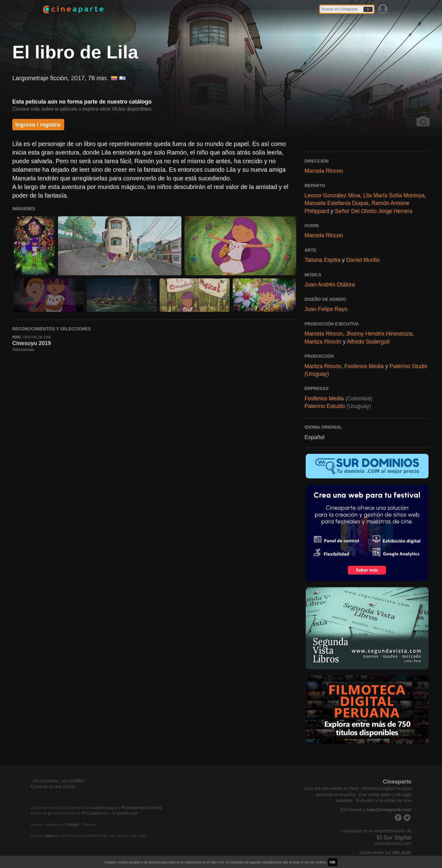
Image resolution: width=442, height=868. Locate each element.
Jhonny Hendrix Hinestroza (379, 334)
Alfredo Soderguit (368, 342)
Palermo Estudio (325, 406)
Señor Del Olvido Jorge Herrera (374, 211)
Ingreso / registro (38, 125)
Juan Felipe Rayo (326, 309)
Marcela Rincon (324, 171)
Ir (368, 9)
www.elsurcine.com (393, 843)
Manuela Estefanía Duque (336, 203)
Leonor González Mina (332, 195)
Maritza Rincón (323, 342)
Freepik (72, 825)
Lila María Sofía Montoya (394, 195)
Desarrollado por (385, 853)
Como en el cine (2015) (53, 787)
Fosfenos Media (364, 366)
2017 (78, 78)
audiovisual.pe (104, 808)
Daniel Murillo (363, 260)
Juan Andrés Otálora (330, 285)
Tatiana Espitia (322, 260)
